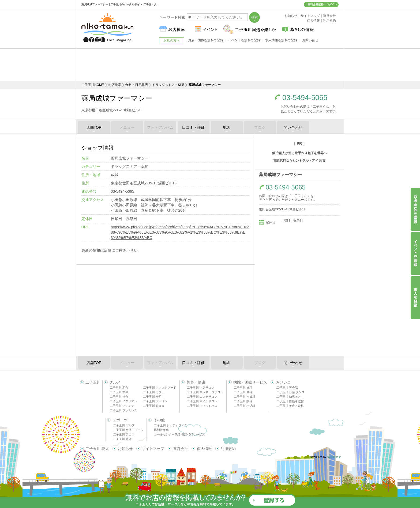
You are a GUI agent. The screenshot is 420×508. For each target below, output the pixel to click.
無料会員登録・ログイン (322, 4)
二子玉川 (93, 382)
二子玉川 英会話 (287, 388)
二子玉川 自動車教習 (290, 401)
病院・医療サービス (250, 382)
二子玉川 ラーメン (155, 401)
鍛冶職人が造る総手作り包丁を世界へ (299, 153)
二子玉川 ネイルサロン (202, 401)
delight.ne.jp (334, 457)
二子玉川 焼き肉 (154, 406)
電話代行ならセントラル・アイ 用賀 (299, 161)
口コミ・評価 (193, 127)
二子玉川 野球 (122, 439)
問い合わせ (293, 127)
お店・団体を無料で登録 (206, 40)
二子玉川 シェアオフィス (171, 425)
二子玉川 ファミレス (123, 410)
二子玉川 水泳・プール (128, 430)
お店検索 (115, 85)
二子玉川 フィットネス (202, 406)
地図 (227, 127)
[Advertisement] (210, 65)
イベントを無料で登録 (244, 40)
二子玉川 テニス (124, 434)
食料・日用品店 (137, 85)
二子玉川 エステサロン (202, 397)
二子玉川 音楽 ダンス (290, 392)
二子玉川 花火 (97, 449)
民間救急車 (161, 430)
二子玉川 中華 (119, 392)
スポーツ (120, 420)
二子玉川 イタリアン (123, 401)
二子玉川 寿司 (152, 397)
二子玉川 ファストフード (160, 388)
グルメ (115, 382)
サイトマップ (153, 449)
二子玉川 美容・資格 (290, 406)
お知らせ (125, 449)
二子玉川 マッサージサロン (205, 392)
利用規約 (228, 449)
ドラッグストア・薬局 (168, 85)
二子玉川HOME (93, 85)
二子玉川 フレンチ (122, 406)
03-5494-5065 (305, 98)
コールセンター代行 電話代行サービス (179, 434)
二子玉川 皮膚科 (245, 397)
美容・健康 (196, 382)
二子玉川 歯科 (243, 388)
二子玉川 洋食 (119, 397)
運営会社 (181, 449)
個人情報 (204, 449)
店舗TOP (94, 127)
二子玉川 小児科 (245, 406)
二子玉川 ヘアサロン (201, 388)
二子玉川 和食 (119, 388)
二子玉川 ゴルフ (124, 425)
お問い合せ (310, 40)
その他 (159, 420)
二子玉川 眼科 (243, 401)
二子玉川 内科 (243, 392)
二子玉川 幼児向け (289, 397)
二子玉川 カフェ (154, 392)
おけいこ (283, 382)
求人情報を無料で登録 (281, 40)
